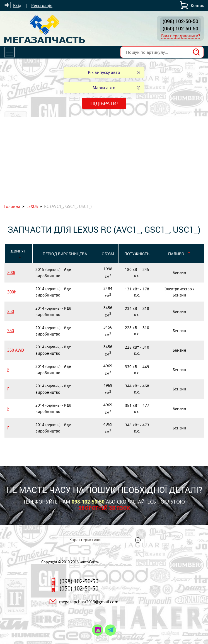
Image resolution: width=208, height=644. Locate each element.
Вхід (17, 5)
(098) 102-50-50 (180, 21)
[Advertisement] (104, 159)
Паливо (176, 254)
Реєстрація (42, 5)
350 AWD (16, 350)
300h (12, 292)
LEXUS (32, 206)
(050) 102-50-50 (180, 28)
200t (11, 272)
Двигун (19, 251)
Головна (12, 206)
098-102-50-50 (88, 502)
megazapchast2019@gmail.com (89, 602)
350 (11, 311)
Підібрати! (104, 103)
